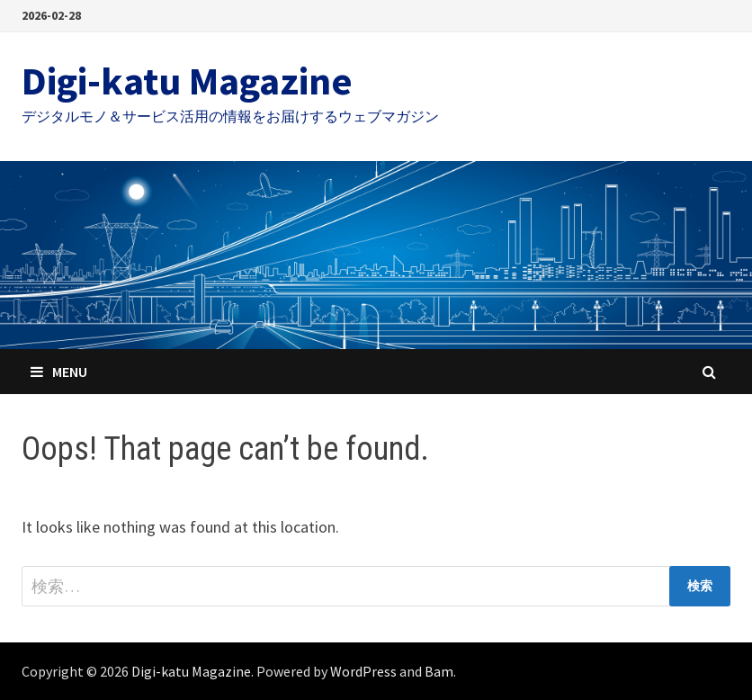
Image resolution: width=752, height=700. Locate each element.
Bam (439, 671)
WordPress (363, 671)
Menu (59, 372)
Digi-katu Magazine (187, 81)
